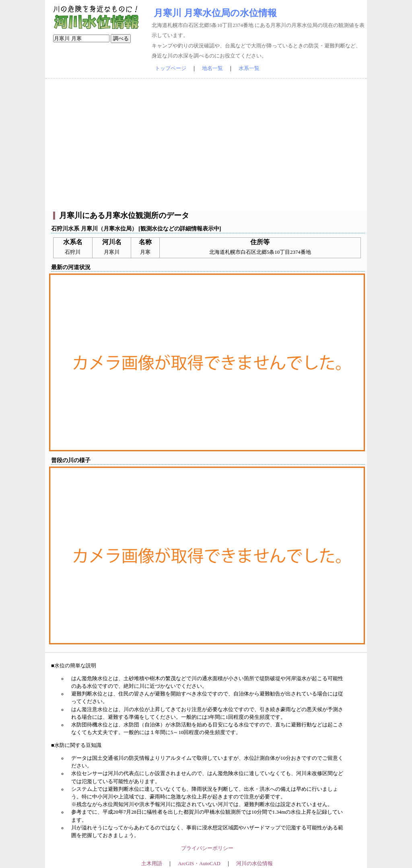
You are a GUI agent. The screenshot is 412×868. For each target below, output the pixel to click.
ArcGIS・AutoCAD (199, 864)
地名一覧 (212, 68)
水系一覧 (249, 68)
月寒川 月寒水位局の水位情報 (215, 13)
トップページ (171, 68)
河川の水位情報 (254, 864)
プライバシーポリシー (207, 848)
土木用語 (152, 864)
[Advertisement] (206, 145)
